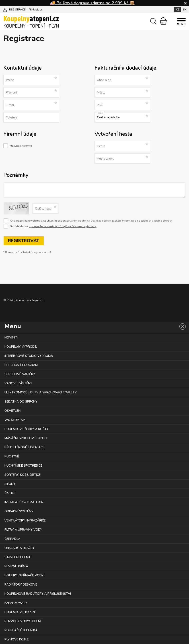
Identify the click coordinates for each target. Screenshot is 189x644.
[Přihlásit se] (5, 9)
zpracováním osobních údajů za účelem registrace (63, 226)
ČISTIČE (10, 493)
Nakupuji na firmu (21, 146)
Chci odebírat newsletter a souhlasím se (91, 221)
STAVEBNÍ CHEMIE (18, 557)
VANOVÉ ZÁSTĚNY (18, 383)
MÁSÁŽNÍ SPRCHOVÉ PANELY (26, 438)
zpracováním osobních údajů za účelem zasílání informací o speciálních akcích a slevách (117, 221)
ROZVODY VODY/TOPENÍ (23, 621)
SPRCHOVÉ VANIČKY (20, 374)
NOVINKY (11, 338)
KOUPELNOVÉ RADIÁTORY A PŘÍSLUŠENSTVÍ (38, 594)
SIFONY (10, 484)
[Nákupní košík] (163, 21)
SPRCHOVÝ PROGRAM (21, 365)
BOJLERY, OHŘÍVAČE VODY (24, 575)
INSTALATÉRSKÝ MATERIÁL (24, 502)
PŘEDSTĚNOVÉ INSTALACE (24, 447)
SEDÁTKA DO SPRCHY (21, 402)
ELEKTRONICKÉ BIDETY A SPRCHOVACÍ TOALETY (41, 392)
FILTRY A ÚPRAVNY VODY (23, 530)
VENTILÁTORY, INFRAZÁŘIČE (25, 520)
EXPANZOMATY (16, 603)
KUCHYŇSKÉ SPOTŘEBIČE (23, 466)
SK (185, 10)
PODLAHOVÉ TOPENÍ (20, 612)
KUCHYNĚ (12, 456)
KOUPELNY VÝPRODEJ (21, 347)
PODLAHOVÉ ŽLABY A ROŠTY (27, 429)
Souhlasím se (53, 226)
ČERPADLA (12, 539)
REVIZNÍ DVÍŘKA (16, 566)
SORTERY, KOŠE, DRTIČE (23, 475)
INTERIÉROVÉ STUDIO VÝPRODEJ (29, 356)
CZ (178, 10)
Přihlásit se (35, 10)
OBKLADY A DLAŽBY (20, 548)
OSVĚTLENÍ (13, 411)
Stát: (101, 113)
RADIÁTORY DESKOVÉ (21, 585)
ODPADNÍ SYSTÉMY (19, 511)
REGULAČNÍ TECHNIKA (21, 630)
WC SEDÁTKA (15, 420)
